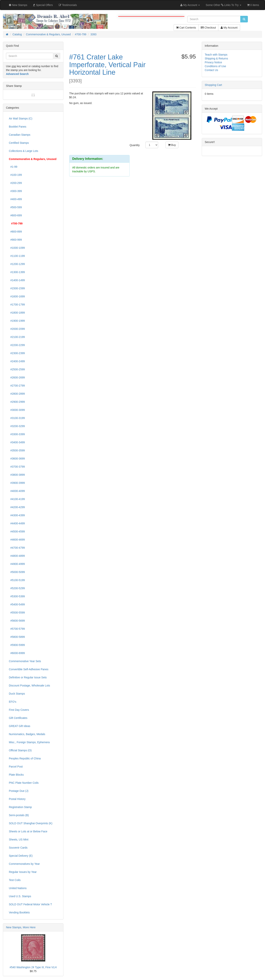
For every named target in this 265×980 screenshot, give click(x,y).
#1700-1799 (17, 305)
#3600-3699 (17, 459)
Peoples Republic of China (25, 758)
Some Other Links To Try (223, 5)
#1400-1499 (17, 280)
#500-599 (15, 207)
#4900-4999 (17, 564)
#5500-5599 (17, 613)
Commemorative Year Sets (25, 661)
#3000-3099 (17, 410)
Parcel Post (16, 767)
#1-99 (13, 167)
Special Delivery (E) (21, 856)
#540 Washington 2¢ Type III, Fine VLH (33, 967)
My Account (229, 28)
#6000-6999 (17, 653)
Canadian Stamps (20, 135)
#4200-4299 (17, 507)
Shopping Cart (214, 85)
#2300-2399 (17, 353)
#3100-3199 (17, 418)
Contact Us (211, 70)
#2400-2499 (17, 361)
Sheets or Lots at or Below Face (28, 831)
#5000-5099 (17, 572)
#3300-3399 (17, 434)
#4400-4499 (17, 523)
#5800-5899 (17, 637)
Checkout (208, 28)
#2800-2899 (17, 394)
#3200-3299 (17, 426)
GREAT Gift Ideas (20, 726)
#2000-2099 (17, 329)
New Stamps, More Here (21, 927)
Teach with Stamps (216, 55)
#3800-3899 (17, 475)
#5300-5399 (17, 596)
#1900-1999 (17, 321)
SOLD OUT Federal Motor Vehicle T (30, 904)
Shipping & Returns (216, 58)
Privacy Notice (213, 62)
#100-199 (15, 175)
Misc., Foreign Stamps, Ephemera (29, 742)
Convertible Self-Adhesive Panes (29, 669)
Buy (172, 145)
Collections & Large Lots (24, 151)
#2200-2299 (17, 345)
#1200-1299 (17, 264)
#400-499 (15, 199)
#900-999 (15, 240)
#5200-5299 (17, 588)
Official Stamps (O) (20, 750)
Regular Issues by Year (23, 872)
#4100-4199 (17, 499)
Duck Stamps (17, 694)
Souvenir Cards (18, 848)
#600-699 (15, 215)
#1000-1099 (17, 248)
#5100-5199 (17, 580)
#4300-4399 (17, 515)
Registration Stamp (20, 807)
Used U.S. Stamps (20, 896)
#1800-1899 (17, 313)
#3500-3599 (17, 450)
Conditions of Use (216, 66)
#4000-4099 (17, 491)
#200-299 (15, 183)
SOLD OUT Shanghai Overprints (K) (31, 823)
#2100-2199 (17, 337)
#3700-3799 (17, 467)
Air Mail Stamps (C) (21, 118)
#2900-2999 (17, 402)
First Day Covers (19, 710)
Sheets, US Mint (19, 840)
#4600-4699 (17, 540)
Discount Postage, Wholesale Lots (29, 685)
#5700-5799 (17, 629)
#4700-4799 (17, 548)
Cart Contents (186, 28)
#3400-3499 (17, 442)
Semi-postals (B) (19, 815)
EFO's (13, 702)
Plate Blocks (16, 775)
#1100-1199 (17, 256)
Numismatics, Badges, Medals (27, 734)
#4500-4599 (17, 531)
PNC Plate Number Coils (24, 783)
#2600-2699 (17, 377)
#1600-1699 (17, 296)
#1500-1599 (17, 288)
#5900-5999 (17, 645)
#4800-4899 (17, 556)
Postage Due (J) (19, 791)
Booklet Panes (18, 127)
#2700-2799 (17, 386)
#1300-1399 (17, 272)
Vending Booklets (19, 912)
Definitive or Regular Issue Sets (28, 677)
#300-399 (15, 191)
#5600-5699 (17, 621)
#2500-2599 (17, 369)
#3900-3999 (17, 483)
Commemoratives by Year (24, 864)
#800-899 (15, 232)
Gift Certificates (18, 718)
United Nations (18, 888)
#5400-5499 (17, 604)
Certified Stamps (19, 143)
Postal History (17, 799)
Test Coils (15, 880)
